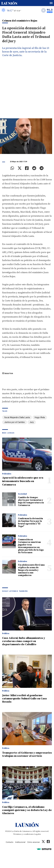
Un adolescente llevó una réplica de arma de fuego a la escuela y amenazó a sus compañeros (31, 570)
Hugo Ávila (40, 417)
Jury (32, 422)
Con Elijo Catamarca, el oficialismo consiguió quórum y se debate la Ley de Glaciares (27, 810)
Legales (38, 834)
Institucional (20, 842)
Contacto (10, 842)
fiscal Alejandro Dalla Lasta (17, 417)
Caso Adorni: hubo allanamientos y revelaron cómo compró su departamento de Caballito (24, 641)
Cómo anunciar (33, 842)
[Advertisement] (27, 90)
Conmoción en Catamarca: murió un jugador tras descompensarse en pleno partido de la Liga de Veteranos (31, 546)
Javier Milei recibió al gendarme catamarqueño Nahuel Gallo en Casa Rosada (24, 699)
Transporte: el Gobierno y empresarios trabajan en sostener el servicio (27, 754)
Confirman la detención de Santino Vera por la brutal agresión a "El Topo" (30, 522)
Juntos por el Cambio (15, 422)
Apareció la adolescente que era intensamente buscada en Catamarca (23, 481)
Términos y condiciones (23, 834)
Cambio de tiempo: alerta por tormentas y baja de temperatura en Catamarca (31, 501)
